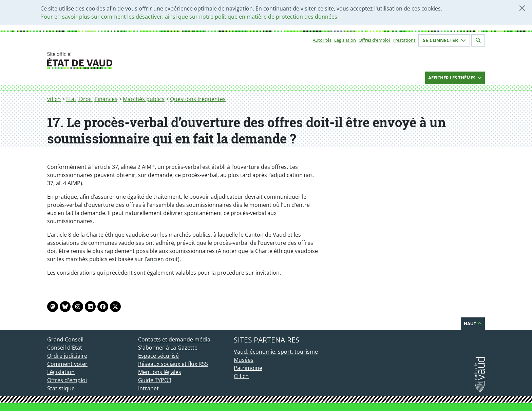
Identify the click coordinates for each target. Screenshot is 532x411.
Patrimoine (248, 368)
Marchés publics (144, 99)
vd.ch (54, 99)
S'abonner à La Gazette (168, 348)
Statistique (61, 388)
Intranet (148, 388)
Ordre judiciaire (67, 356)
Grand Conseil (65, 339)
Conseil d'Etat (65, 348)
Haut (473, 324)
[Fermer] (522, 8)
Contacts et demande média (174, 339)
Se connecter (444, 40)
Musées (244, 360)
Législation (345, 40)
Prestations (404, 40)
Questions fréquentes (198, 99)
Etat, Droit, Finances (92, 99)
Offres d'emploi (374, 40)
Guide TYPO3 (155, 380)
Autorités (322, 40)
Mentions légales (160, 372)
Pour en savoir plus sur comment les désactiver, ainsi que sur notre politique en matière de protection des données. (189, 17)
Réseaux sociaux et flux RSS (173, 364)
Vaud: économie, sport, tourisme (276, 352)
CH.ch (241, 376)
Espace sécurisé (158, 356)
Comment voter (67, 364)
